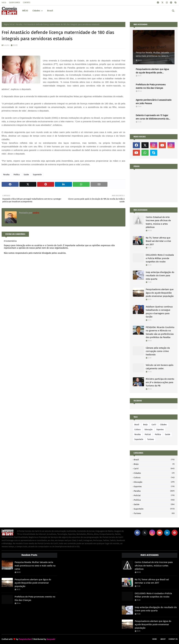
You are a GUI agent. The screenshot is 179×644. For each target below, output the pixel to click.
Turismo (151, 439)
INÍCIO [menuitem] (25, 11)
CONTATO (27, 3)
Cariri (154, 425)
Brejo (145, 425)
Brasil (137, 425)
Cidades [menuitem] (36, 11)
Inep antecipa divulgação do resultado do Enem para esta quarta (160, 276)
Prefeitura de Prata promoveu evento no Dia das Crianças (151, 86)
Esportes (160, 430)
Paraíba (19, 24)
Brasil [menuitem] (50, 11)
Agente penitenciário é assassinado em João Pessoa (154, 102)
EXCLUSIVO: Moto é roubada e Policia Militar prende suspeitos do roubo (160, 258)
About (163, 639)
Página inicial (9, 24)
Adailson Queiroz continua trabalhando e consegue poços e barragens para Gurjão (159, 312)
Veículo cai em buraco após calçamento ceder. (160, 367)
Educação (149, 430)
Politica (17, 175)
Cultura (137, 430)
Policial (148, 434)
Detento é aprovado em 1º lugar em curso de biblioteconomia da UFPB (152, 117)
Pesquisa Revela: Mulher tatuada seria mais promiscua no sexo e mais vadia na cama (152, 54)
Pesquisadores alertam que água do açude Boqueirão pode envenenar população (152, 71)
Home (155, 639)
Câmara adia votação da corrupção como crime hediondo (158, 351)
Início (4, 3)
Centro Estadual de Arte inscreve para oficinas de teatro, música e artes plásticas (158, 222)
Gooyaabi (51, 639)
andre (7, 45)
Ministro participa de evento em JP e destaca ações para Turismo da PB (160, 382)
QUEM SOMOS (15, 3)
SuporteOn (37, 175)
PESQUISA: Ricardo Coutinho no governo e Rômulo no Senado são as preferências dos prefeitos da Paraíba (160, 332)
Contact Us (173, 639)
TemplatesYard (25, 639)
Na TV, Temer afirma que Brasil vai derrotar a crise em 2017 (158, 241)
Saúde (26, 175)
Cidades (163, 425)
